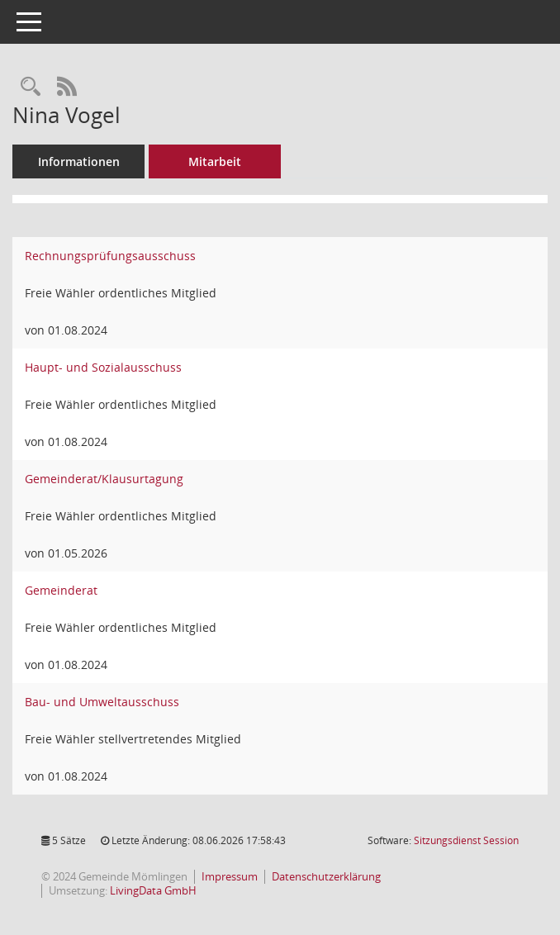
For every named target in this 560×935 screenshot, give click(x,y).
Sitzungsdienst (466, 840)
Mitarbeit (215, 161)
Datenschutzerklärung (326, 876)
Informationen (79, 161)
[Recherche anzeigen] (31, 87)
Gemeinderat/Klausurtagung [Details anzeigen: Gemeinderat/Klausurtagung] (104, 479)
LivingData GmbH (153, 890)
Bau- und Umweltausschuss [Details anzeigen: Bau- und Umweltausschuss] (102, 702)
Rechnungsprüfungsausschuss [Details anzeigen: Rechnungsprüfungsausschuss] (110, 256)
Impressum (230, 876)
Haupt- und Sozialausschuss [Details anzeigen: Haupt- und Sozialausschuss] (103, 367)
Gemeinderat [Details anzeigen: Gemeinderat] (61, 590)
